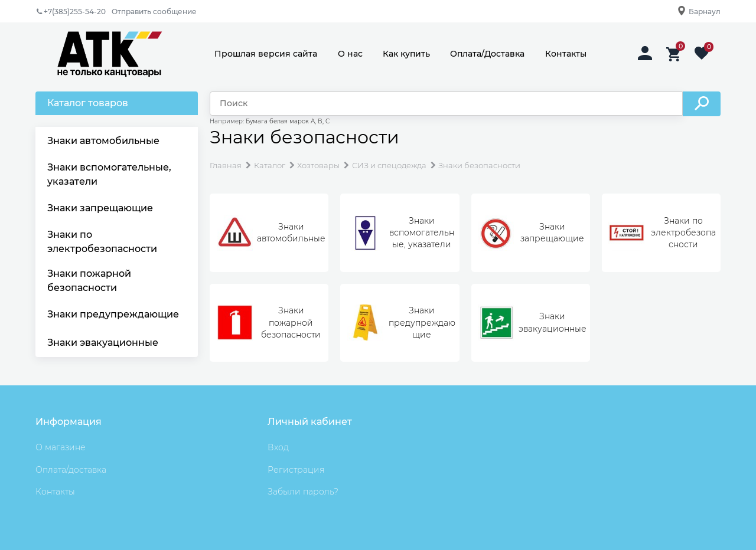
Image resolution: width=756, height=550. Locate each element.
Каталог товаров (88, 103)
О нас (350, 54)
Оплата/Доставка (487, 54)
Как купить (406, 54)
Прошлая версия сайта (266, 54)
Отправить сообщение (154, 12)
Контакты (566, 54)
